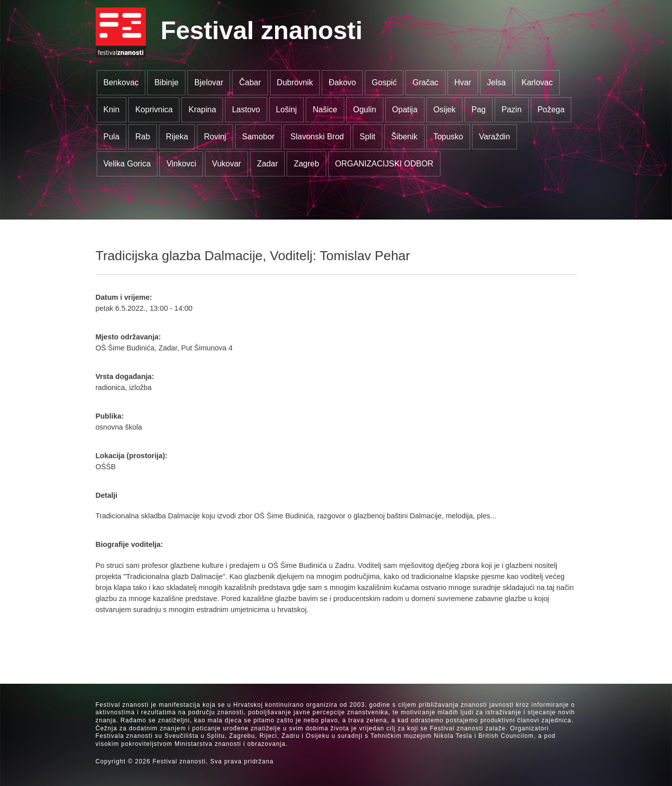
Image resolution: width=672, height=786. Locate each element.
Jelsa (496, 82)
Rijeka (177, 137)
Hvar (463, 82)
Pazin (512, 110)
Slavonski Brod (317, 137)
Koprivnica (154, 110)
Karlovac (537, 82)
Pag (479, 110)
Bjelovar (209, 82)
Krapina (202, 110)
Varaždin (495, 137)
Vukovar (227, 164)
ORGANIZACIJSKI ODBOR (384, 164)
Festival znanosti (262, 31)
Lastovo (246, 110)
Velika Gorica (127, 164)
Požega (551, 110)
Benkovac (121, 82)
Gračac (425, 82)
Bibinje (166, 82)
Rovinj (215, 137)
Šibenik (404, 137)
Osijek (444, 110)
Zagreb (306, 164)
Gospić (384, 82)
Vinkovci (181, 164)
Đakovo (342, 82)
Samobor (258, 137)
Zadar (268, 164)
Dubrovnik (295, 82)
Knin (111, 110)
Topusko (449, 137)
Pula (111, 137)
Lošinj (287, 110)
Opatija (405, 110)
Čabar (250, 82)
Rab (143, 137)
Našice (325, 110)
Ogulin (365, 110)
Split (368, 137)
